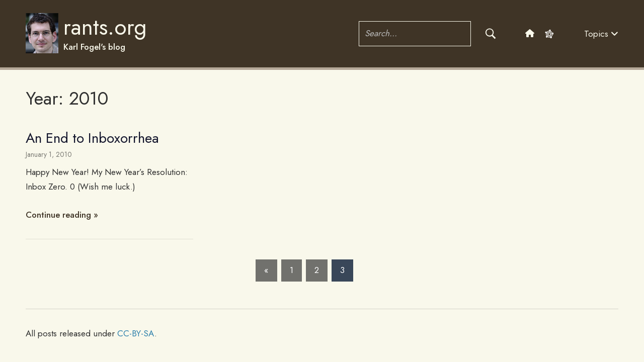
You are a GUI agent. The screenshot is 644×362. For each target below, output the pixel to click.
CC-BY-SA (136, 333)
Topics (601, 34)
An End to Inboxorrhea (92, 138)
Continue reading (58, 215)
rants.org (105, 27)
